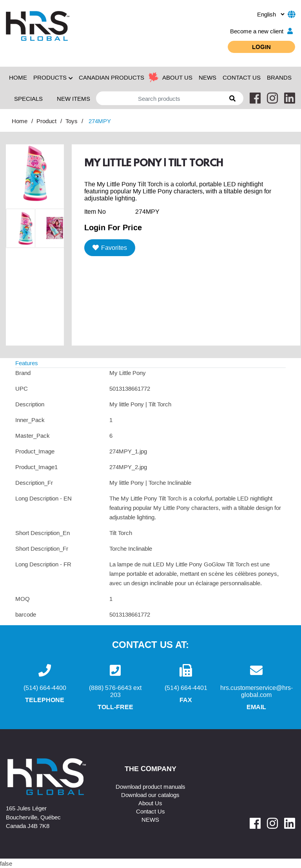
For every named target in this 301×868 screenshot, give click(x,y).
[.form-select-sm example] (271, 14)
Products (53, 77)
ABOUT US (177, 77)
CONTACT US (242, 77)
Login (261, 47)
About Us (150, 803)
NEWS (208, 77)
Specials (28, 98)
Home (18, 77)
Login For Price (113, 227)
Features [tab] (27, 363)
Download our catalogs (150, 795)
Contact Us (150, 811)
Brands (279, 77)
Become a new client (261, 31)
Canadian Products (112, 77)
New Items (73, 98)
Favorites (110, 247)
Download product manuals (150, 786)
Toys (72, 121)
